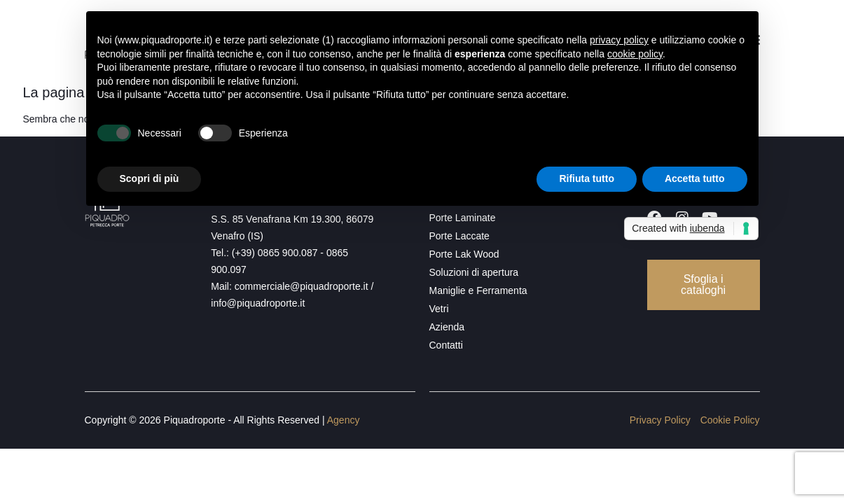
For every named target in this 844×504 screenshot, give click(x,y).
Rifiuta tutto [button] (587, 178)
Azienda (447, 327)
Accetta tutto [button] (695, 178)
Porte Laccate (459, 236)
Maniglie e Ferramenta (478, 290)
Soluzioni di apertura (474, 272)
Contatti (446, 345)
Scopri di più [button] (150, 178)
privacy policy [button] (619, 40)
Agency (344, 420)
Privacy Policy (660, 420)
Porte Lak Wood (464, 254)
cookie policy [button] (635, 54)
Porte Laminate (463, 218)
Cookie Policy (730, 420)
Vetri (439, 309)
